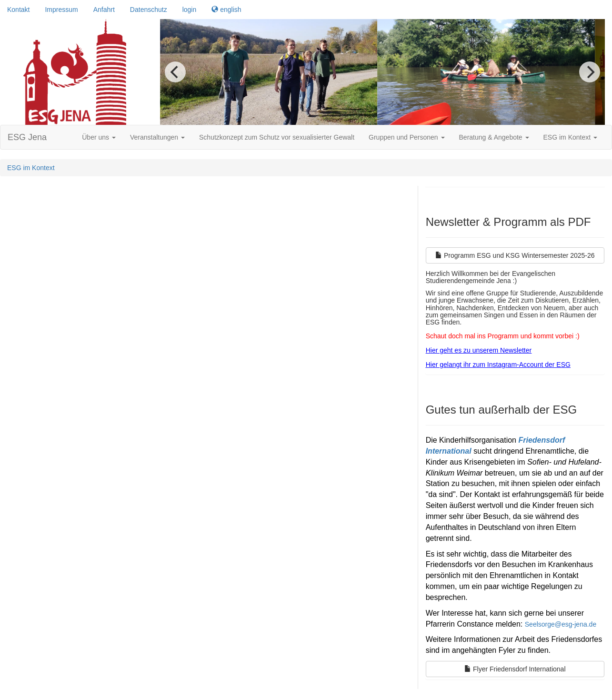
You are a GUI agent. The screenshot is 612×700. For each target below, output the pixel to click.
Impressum (61, 10)
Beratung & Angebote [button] (494, 137)
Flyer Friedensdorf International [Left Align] (515, 669)
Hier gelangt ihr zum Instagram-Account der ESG (498, 365)
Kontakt (18, 10)
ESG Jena (27, 137)
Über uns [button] (99, 137)
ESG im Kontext (31, 168)
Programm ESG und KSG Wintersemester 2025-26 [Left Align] (515, 255)
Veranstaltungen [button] (157, 137)
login (190, 10)
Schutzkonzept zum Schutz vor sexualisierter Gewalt (277, 137)
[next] (590, 72)
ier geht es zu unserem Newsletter (481, 350)
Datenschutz (149, 10)
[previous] (175, 72)
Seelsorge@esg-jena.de (561, 624)
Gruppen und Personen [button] (406, 137)
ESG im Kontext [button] (570, 137)
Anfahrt (104, 10)
